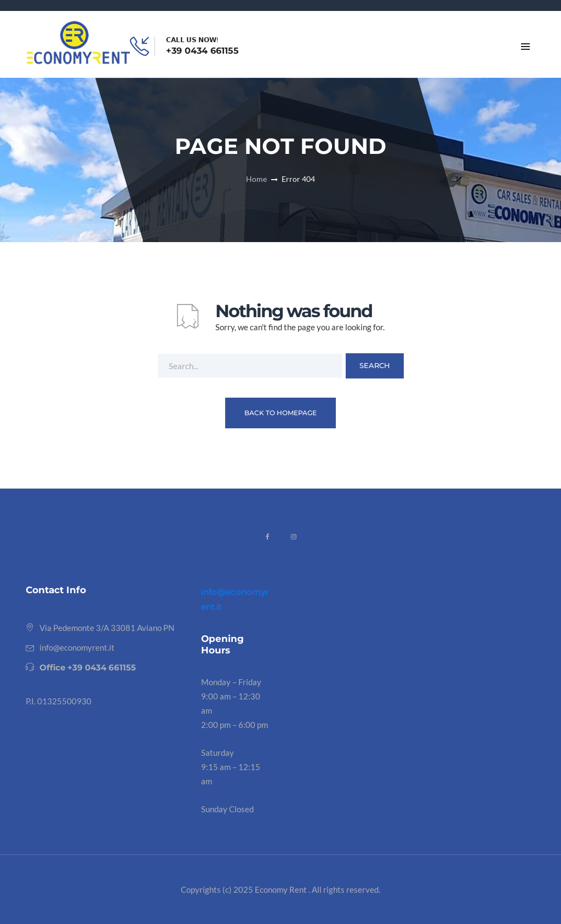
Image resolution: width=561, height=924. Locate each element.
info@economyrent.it (77, 647)
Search (375, 365)
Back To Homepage (280, 413)
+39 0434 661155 (202, 51)
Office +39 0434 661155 (88, 667)
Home (256, 179)
